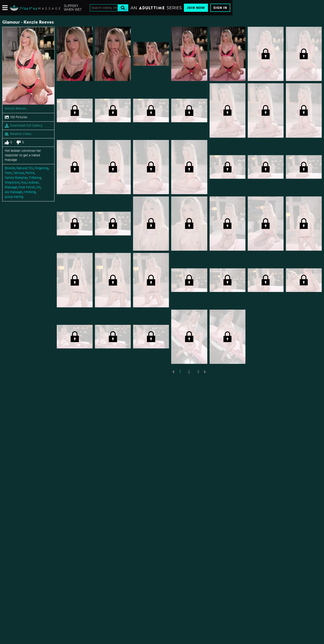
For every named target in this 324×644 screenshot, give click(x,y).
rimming (30, 192)
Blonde (10, 168)
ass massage (14, 192)
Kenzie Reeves (15, 109)
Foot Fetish (27, 187)
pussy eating (14, 197)
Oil (38, 187)
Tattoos (19, 173)
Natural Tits (25, 168)
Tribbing (35, 178)
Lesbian (33, 182)
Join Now (196, 8)
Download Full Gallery (24, 126)
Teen (8, 173)
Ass (24, 182)
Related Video (18, 134)
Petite (30, 173)
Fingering (42, 168)
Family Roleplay (16, 178)
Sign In (220, 8)
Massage (11, 187)
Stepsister (12, 182)
